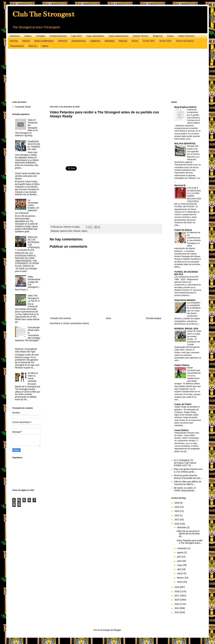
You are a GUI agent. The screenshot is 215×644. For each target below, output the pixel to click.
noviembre (182, 548)
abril (179, 569)
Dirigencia (158, 36)
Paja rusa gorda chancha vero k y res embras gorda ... (188, 470)
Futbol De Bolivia (183, 230)
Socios (135, 41)
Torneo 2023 (165, 41)
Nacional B (180, 185)
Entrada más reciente (61, 318)
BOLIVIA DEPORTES (185, 144)
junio (180, 561)
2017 (177, 596)
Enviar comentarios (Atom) (76, 323)
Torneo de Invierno (185, 41)
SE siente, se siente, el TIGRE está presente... (185, 489)
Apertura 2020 (66, 231)
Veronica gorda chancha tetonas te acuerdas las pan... (188, 477)
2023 (177, 511)
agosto (181, 552)
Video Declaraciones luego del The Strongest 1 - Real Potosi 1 (28, 283)
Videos (45, 46)
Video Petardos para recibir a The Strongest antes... (190, 542)
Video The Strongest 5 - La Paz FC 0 (34, 298)
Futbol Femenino (186, 36)
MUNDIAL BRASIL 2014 (186, 329)
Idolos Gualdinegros (44, 41)
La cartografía (194, 303)
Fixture (170, 36)
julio (179, 557)
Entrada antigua (154, 318)
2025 (177, 503)
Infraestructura (79, 41)
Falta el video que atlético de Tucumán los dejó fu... (188, 483)
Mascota (123, 41)
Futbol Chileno (182, 365)
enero (180, 582)
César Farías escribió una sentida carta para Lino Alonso (27, 176)
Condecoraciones (58, 36)
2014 (177, 608)
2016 (177, 600)
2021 (177, 520)
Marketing (110, 41)
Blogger (117, 630)
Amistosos (15, 36)
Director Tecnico (141, 36)
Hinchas (14, 41)
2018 (177, 591)
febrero (181, 578)
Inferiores (63, 41)
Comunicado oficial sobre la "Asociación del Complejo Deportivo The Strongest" (28, 334)
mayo (180, 565)
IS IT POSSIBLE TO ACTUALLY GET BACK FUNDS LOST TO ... (185, 463)
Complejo (41, 36)
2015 (177, 604)
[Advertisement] (105, 75)
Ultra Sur (33, 46)
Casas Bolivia (181, 430)
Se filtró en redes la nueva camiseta (33, 377)
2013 (177, 612)
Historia (26, 41)
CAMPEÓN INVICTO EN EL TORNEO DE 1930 (34, 145)
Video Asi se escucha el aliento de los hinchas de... (188, 534)
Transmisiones (17, 46)
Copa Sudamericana (118, 36)
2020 (177, 524)
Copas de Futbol (183, 404)
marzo (180, 573)
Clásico (28, 36)
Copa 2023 (77, 36)
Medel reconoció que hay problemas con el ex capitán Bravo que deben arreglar (187, 376)
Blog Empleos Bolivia (185, 107)
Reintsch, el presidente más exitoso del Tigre (26, 350)
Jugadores (95, 41)
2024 (177, 507)
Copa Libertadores (95, 36)
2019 (177, 587)
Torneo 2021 (149, 41)
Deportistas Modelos (185, 300)
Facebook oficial (23, 107)
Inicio (108, 318)
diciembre (182, 527)
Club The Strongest (43, 14)
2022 (177, 515)
